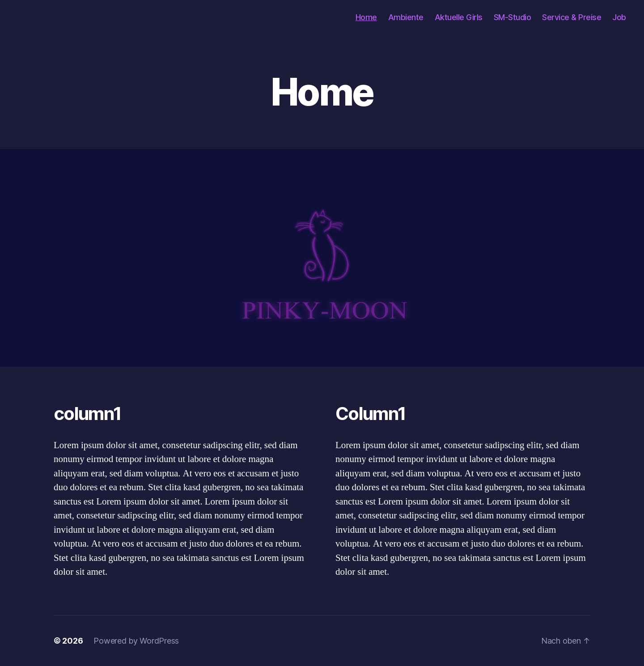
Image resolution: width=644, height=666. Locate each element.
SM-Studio (513, 17)
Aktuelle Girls (459, 17)
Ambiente (406, 17)
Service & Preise (572, 17)
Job (619, 17)
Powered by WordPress (136, 641)
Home (366, 17)
